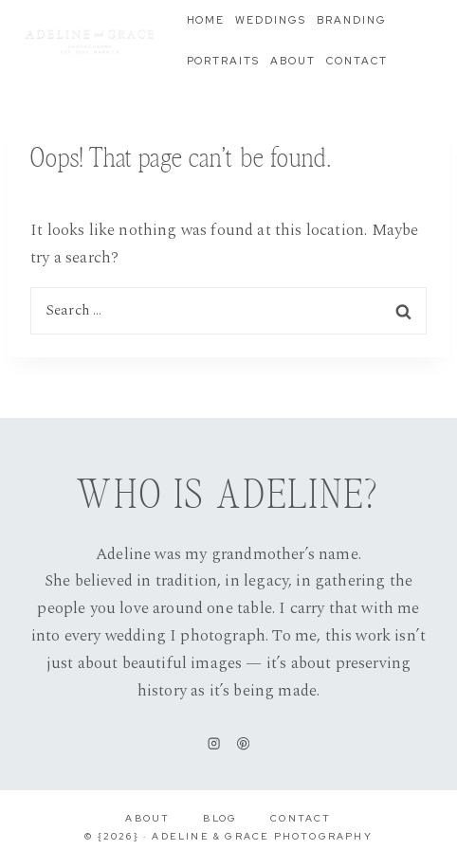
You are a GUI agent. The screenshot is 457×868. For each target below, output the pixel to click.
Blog (220, 818)
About (293, 61)
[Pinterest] (244, 744)
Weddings (271, 20)
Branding (352, 20)
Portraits (224, 61)
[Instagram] (213, 744)
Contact (357, 61)
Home (206, 20)
